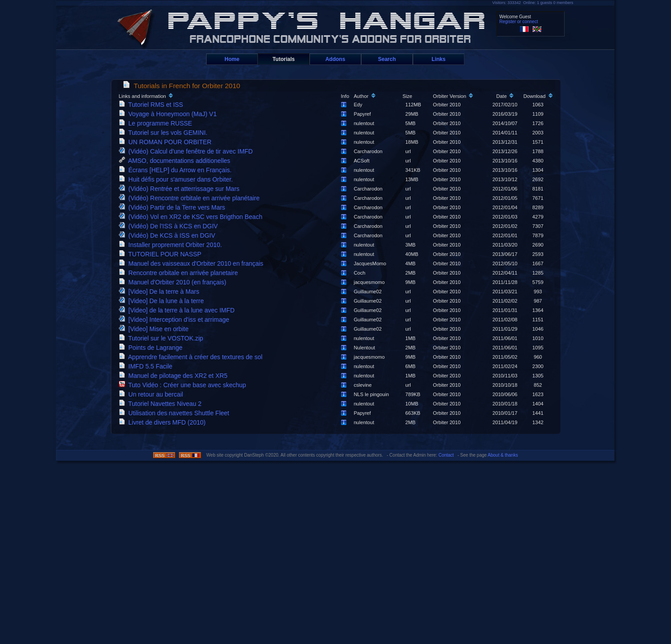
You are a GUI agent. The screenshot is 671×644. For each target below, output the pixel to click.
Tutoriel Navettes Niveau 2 (162, 404)
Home (232, 59)
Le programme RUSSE (157, 123)
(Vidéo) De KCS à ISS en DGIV (169, 235)
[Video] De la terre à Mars (161, 292)
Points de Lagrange (152, 348)
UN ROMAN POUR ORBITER (167, 142)
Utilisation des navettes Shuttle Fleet (176, 413)
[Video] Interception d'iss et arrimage (176, 320)
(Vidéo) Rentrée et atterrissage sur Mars (181, 189)
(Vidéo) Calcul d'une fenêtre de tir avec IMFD (188, 151)
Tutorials (284, 59)
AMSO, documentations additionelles (176, 161)
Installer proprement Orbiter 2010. (172, 245)
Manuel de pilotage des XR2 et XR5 (175, 376)
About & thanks (503, 455)
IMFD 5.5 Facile (147, 366)
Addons (335, 59)
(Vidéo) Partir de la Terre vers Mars (174, 207)
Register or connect (519, 22)
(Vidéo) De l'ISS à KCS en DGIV (170, 226)
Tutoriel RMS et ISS (153, 105)
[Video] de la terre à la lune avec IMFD (179, 310)
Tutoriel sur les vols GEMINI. (165, 133)
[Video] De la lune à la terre (163, 301)
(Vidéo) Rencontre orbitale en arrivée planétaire (191, 198)
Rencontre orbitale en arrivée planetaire (180, 273)
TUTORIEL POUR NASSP (162, 254)
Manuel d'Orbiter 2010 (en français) (174, 282)
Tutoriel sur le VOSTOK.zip (163, 338)
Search (387, 59)
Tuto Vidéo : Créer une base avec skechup (184, 385)
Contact (446, 455)
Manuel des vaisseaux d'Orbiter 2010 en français (193, 263)
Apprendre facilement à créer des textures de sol (193, 357)
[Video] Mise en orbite (156, 329)
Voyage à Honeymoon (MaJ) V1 (170, 114)
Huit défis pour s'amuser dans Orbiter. (178, 179)
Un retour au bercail (153, 394)
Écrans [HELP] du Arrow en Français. (177, 170)
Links (438, 59)
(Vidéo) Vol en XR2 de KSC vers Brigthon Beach (192, 217)
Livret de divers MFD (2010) (164, 422)
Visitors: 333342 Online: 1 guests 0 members (533, 3)
